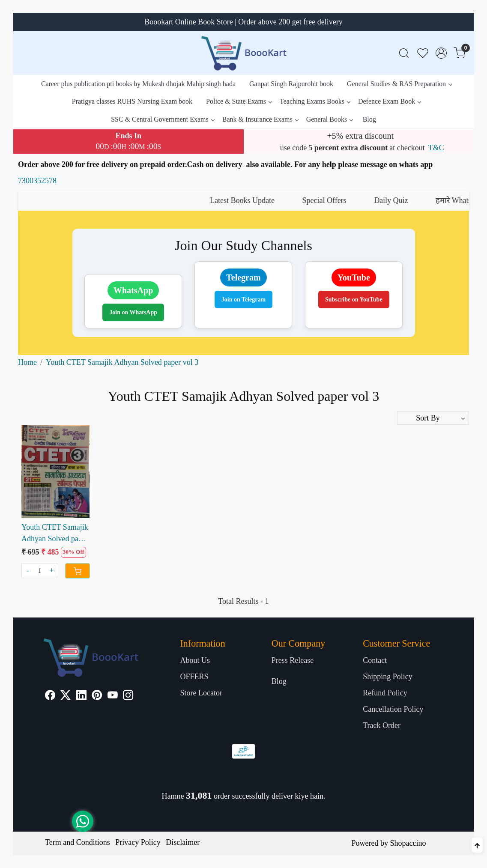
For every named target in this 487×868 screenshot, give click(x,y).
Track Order (382, 725)
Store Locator (201, 693)
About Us (195, 660)
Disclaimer (183, 842)
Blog (369, 119)
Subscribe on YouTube (354, 300)
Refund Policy (385, 693)
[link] (404, 53)
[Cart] (78, 571)
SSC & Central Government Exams (163, 119)
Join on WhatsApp (133, 312)
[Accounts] (441, 53)
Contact (375, 660)
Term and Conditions (78, 842)
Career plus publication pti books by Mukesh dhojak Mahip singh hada (138, 84)
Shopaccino (408, 843)
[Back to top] (477, 845)
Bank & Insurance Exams (260, 119)
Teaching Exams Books (315, 101)
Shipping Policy (388, 677)
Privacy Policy (138, 842)
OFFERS (194, 677)
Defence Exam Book (389, 101)
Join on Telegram (243, 300)
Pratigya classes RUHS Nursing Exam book (132, 101)
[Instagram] (128, 696)
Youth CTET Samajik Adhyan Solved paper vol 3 (55, 534)
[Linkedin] (81, 696)
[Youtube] (113, 696)
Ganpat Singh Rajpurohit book (291, 84)
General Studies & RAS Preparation (399, 84)
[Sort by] (433, 418)
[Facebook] (50, 696)
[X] (66, 696)
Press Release (293, 660)
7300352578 (37, 181)
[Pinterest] (97, 696)
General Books (330, 119)
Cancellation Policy (393, 709)
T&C (436, 148)
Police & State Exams (239, 101)
